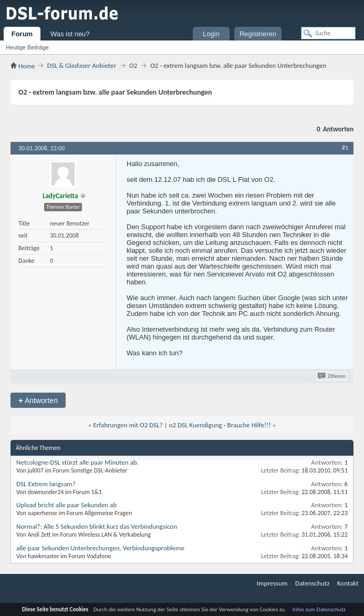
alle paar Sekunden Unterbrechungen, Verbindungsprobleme (100, 548)
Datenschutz (312, 583)
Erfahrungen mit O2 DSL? (128, 425)
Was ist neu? (70, 34)
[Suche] (328, 33)
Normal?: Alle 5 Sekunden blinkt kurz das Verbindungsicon (97, 526)
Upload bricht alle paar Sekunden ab (66, 505)
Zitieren (332, 376)
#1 (345, 148)
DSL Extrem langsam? (46, 484)
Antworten (38, 400)
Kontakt (348, 583)
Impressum (272, 583)
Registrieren (258, 34)
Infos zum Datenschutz (319, 609)
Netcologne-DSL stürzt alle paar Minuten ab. (77, 462)
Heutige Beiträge (27, 47)
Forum (22, 34)
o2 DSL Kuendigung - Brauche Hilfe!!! (220, 425)
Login (211, 34)
